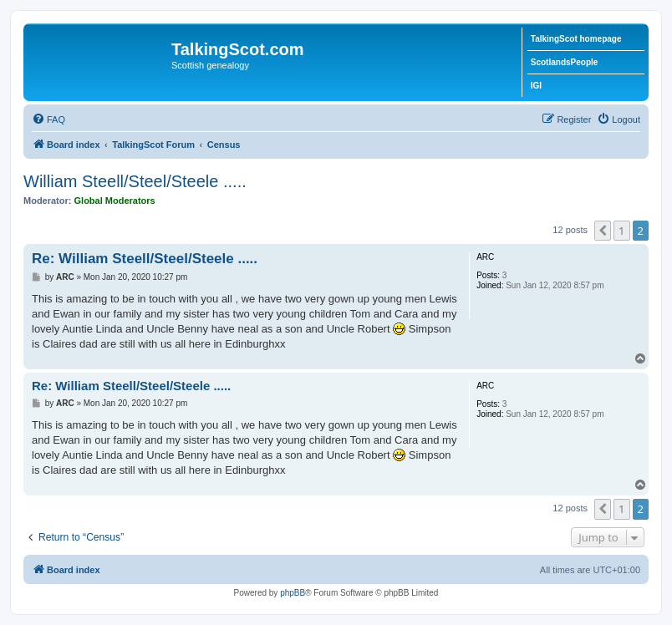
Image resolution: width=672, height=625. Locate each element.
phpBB (293, 593)
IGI (536, 86)
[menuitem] (48, 119)
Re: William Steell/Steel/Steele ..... (145, 259)
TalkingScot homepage (576, 39)
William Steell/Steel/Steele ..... (135, 181)
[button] (603, 231)
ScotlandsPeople (565, 62)
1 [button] (621, 231)
